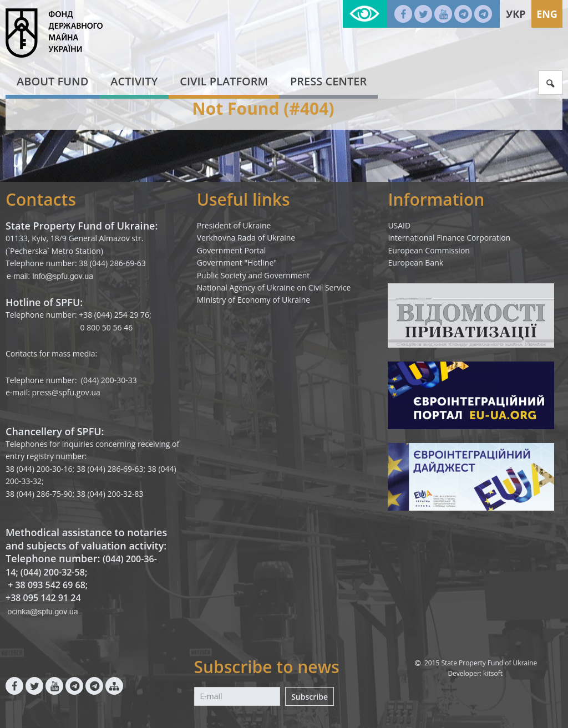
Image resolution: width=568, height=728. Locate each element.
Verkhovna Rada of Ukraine (246, 238)
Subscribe (310, 697)
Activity (134, 81)
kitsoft (493, 673)
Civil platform (224, 81)
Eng (547, 14)
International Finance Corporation (449, 238)
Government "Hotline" (237, 263)
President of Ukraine (234, 225)
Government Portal (232, 250)
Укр (516, 14)
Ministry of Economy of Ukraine (253, 300)
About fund (52, 81)
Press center (328, 81)
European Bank (415, 263)
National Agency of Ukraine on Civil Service (274, 287)
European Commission (429, 250)
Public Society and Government (253, 275)
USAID (399, 225)
